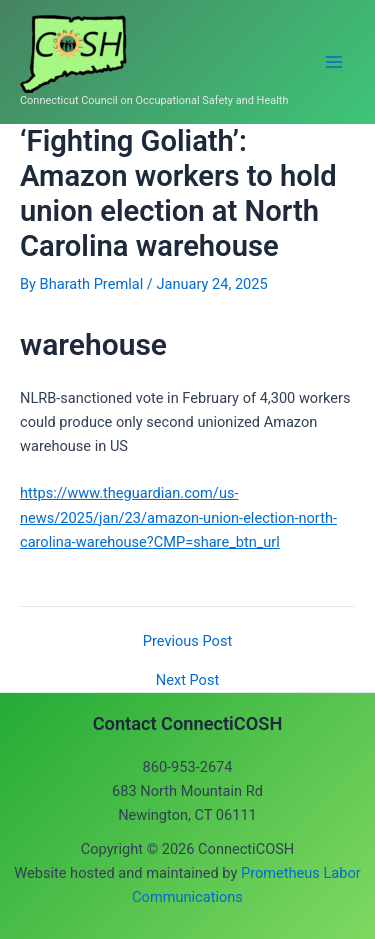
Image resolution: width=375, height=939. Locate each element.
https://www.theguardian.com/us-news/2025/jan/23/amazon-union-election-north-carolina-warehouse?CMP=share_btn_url (178, 517)
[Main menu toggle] (334, 62)
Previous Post (187, 641)
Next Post (187, 680)
